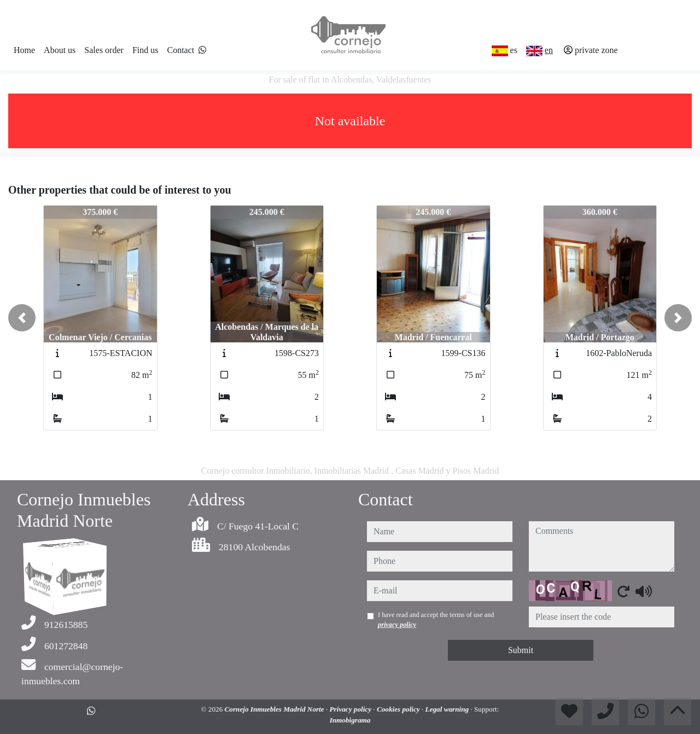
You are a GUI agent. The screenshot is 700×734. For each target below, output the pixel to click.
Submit (521, 650)
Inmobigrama (350, 720)
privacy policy (397, 625)
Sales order (104, 50)
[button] (22, 318)
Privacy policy (352, 709)
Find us (145, 50)
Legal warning (448, 709)
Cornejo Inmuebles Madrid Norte (275, 709)
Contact (180, 50)
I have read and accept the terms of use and (436, 620)
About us (60, 50)
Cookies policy (399, 709)
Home (24, 50)
